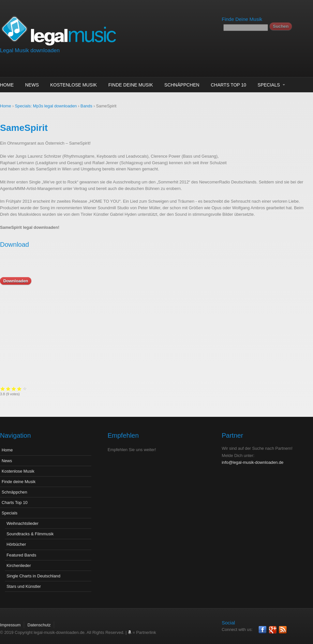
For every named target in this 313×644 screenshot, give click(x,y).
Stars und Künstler (24, 581)
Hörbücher (16, 539)
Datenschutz (39, 620)
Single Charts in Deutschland (33, 571)
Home (7, 85)
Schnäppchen (182, 85)
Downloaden (16, 281)
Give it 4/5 (98, 389)
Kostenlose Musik (74, 85)
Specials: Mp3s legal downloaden (46, 106)
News (32, 85)
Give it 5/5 (103, 389)
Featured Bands (21, 550)
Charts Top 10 (228, 85)
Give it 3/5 (92, 389)
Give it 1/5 (81, 389)
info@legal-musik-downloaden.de (253, 457)
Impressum (10, 620)
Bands (86, 106)
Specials (269, 85)
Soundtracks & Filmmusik (30, 529)
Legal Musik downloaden (30, 50)
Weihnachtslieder (22, 518)
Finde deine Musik (131, 85)
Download (15, 244)
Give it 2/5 (87, 389)
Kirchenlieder (19, 561)
